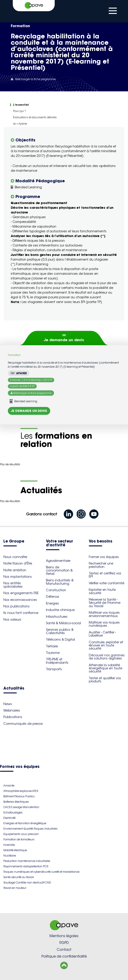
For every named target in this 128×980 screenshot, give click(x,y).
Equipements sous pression (21, 834)
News (8, 704)
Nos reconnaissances (20, 600)
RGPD (64, 943)
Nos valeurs (12, 620)
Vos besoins (101, 542)
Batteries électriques (16, 802)
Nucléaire (10, 856)
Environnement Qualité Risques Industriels (30, 829)
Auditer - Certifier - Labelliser (102, 634)
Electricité (9, 818)
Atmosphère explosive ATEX (21, 791)
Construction (56, 590)
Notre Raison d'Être (18, 563)
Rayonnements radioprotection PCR (26, 866)
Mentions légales (64, 936)
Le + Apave (20, 124)
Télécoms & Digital (60, 639)
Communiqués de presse (23, 724)
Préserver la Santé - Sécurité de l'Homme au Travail (105, 603)
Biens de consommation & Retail (59, 570)
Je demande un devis (64, 340)
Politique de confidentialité (64, 956)
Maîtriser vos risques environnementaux (104, 614)
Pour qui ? (20, 111)
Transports (54, 669)
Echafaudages (13, 812)
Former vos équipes (104, 557)
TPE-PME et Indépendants (57, 661)
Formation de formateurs (19, 839)
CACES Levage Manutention (21, 807)
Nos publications (16, 606)
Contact (64, 950)
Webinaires (12, 710)
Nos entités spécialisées (13, 585)
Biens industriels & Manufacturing (60, 582)
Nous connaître (15, 557)
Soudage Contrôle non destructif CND (27, 882)
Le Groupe (14, 542)
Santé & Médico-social (63, 623)
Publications (13, 717)
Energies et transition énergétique (25, 823)
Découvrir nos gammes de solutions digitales (107, 657)
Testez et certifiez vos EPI (105, 575)
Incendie (9, 845)
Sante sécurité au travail (19, 877)
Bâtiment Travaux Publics (19, 796)
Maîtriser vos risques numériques (104, 624)
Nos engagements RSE (21, 593)
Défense (52, 597)
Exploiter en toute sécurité (102, 591)
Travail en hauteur (15, 888)
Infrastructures (57, 617)
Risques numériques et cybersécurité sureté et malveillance (41, 872)
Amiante (9, 786)
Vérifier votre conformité (106, 583)
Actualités (14, 689)
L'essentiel (21, 105)
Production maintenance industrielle (27, 861)
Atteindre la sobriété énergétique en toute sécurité (105, 668)
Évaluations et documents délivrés (35, 117)
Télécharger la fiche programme (33, 79)
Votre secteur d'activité (60, 543)
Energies (52, 603)
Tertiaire (52, 646)
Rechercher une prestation (101, 565)
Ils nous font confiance (21, 613)
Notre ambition (15, 570)
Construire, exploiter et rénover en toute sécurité (106, 645)
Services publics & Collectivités (60, 631)
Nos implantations (18, 577)
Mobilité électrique (15, 850)
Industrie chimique (60, 610)
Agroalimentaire (58, 561)
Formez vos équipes (20, 767)
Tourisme (53, 653)
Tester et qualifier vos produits (105, 680)
